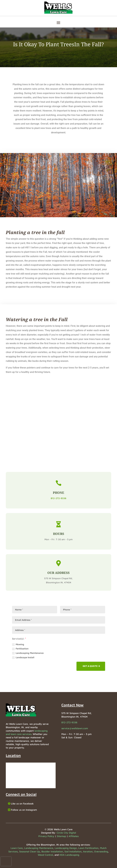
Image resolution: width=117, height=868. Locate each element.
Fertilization (20, 649)
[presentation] (6, 861)
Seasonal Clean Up (30, 851)
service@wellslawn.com (75, 728)
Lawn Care (17, 848)
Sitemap (61, 836)
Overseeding (101, 851)
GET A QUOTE (90, 666)
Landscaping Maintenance (28, 653)
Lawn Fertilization (88, 848)
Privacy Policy (46, 836)
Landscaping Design (66, 848)
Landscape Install (23, 658)
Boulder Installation (52, 851)
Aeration (88, 851)
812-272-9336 (58, 498)
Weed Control (45, 855)
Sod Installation (73, 851)
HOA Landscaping (69, 855)
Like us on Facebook (22, 804)
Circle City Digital (66, 833)
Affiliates (74, 836)
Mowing (18, 644)
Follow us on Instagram (24, 810)
